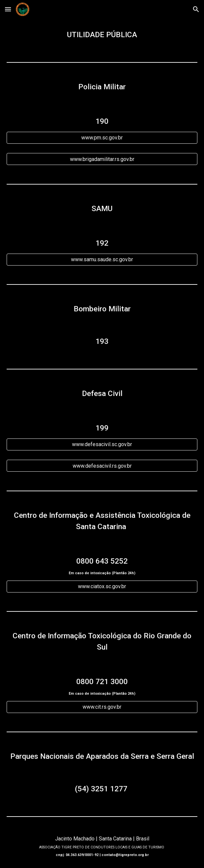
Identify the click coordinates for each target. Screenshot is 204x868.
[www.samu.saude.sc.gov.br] (102, 259)
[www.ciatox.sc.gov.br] (102, 586)
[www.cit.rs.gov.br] (102, 707)
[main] (102, 35)
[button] (8, 9)
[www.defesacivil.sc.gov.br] (102, 444)
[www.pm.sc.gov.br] (102, 138)
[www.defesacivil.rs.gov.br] (102, 466)
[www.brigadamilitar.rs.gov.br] (102, 159)
